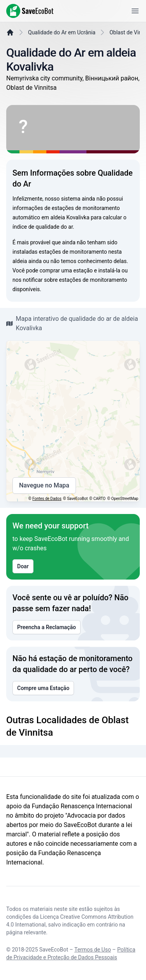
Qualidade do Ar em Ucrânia (62, 32)
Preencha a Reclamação (47, 627)
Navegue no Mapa (44, 486)
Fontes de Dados (47, 499)
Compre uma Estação (43, 688)
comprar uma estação (66, 270)
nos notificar (28, 280)
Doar (23, 566)
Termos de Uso (93, 950)
